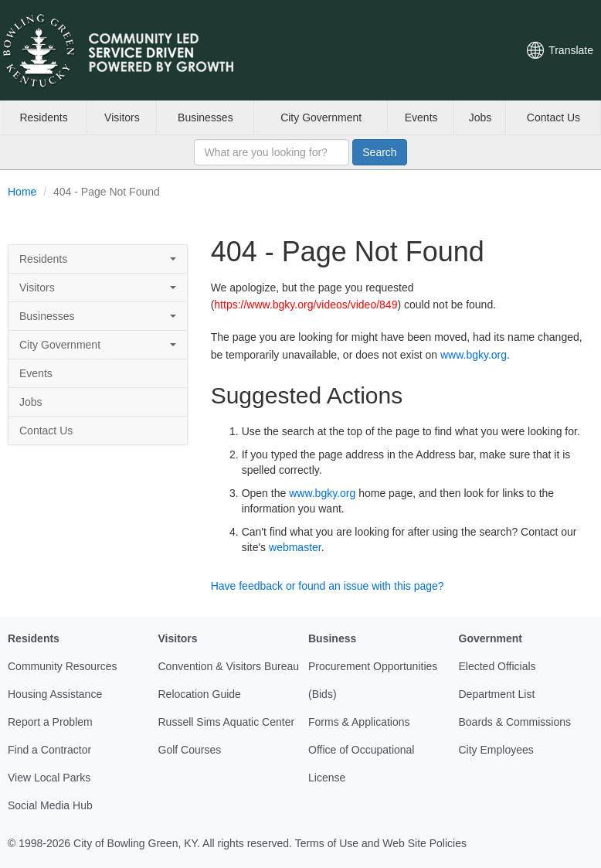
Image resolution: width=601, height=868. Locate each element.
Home (22, 192)
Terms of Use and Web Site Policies (381, 843)
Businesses (205, 117)
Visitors (122, 117)
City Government (321, 117)
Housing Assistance (55, 694)
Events (421, 117)
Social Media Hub (50, 805)
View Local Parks (49, 778)
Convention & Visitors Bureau (229, 666)
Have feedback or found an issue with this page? (328, 586)
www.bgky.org (474, 355)
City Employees (496, 750)
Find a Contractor (49, 750)
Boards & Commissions (515, 722)
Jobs (480, 117)
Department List (497, 694)
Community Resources (63, 666)
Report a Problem (50, 722)
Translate (571, 50)
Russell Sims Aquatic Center (227, 722)
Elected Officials (497, 666)
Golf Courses (190, 750)
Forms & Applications (359, 722)
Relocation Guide (200, 694)
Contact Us (553, 117)
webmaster (295, 547)
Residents (43, 117)
